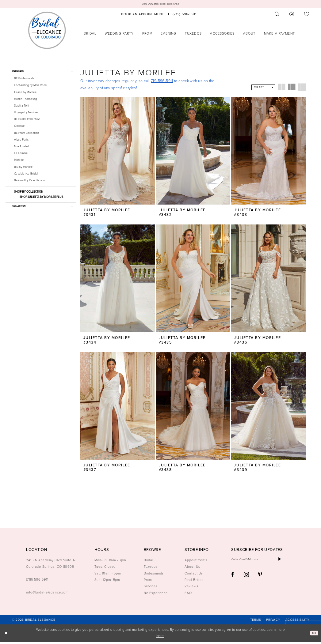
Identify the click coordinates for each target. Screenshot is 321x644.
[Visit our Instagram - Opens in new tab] (246, 578)
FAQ (188, 595)
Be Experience (156, 595)
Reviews (191, 589)
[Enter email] (263, 562)
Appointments (196, 562)
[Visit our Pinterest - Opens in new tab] (260, 579)
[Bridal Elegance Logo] (47, 31)
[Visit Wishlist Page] (307, 15)
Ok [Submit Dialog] (313, 635)
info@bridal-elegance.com (47, 595)
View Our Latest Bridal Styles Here (161, 4)
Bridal (149, 562)
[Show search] (277, 15)
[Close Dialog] (7, 635)
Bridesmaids (154, 575)
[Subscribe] (294, 562)
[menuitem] (143, 15)
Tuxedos (151, 569)
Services (151, 589)
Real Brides (194, 582)
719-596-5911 (162, 82)
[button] (292, 15)
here (160, 638)
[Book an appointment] (143, 15)
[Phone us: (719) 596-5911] (185, 15)
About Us (192, 569)
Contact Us (194, 575)
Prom (148, 582)
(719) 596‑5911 (37, 582)
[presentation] (118, 152)
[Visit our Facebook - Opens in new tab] (233, 579)
